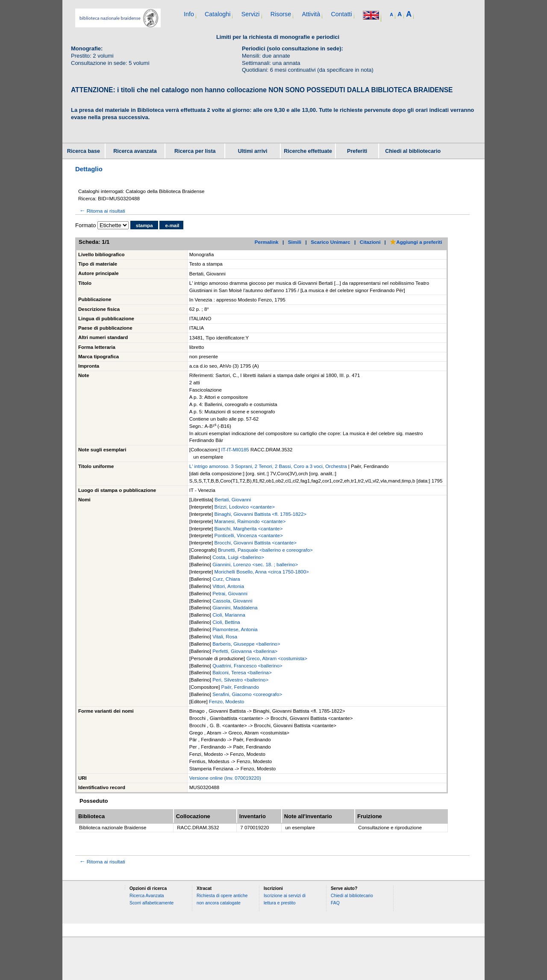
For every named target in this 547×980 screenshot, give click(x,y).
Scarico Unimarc (330, 242)
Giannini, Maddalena (235, 608)
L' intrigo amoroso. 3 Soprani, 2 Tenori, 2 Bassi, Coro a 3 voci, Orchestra (268, 466)
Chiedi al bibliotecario (413, 151)
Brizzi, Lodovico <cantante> (245, 507)
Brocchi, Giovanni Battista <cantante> (256, 543)
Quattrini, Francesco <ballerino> (247, 666)
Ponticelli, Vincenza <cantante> (249, 535)
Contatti (341, 14)
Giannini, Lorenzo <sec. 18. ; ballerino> (255, 565)
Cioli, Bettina (226, 622)
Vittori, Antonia (228, 586)
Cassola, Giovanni (232, 601)
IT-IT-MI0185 (236, 450)
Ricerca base (84, 151)
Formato (85, 225)
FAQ (335, 903)
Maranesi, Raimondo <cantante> (250, 521)
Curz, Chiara (226, 579)
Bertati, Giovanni (233, 500)
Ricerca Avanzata (147, 896)
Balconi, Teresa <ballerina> (242, 673)
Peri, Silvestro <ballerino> (240, 680)
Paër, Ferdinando (240, 687)
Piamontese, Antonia (235, 629)
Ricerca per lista (195, 151)
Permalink (267, 242)
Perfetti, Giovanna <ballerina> (245, 651)
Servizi (251, 14)
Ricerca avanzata (135, 151)
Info (189, 14)
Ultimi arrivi (253, 151)
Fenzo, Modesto (226, 702)
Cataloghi (218, 14)
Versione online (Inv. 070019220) (225, 778)
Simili (295, 242)
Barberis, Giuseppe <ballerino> (246, 644)
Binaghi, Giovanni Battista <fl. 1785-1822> (260, 514)
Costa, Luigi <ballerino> (238, 557)
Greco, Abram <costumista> (277, 658)
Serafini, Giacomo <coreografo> (247, 694)
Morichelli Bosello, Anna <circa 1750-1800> (262, 572)
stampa (144, 225)
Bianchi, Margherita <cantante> (249, 529)
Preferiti (357, 151)
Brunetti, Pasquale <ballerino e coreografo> (265, 550)
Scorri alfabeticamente (151, 903)
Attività (311, 14)
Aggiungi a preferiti (416, 242)
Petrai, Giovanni (230, 594)
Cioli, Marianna (229, 615)
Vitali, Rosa (225, 637)
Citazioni (370, 242)
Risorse (281, 14)
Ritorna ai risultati (102, 211)
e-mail (172, 225)
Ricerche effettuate (308, 151)
